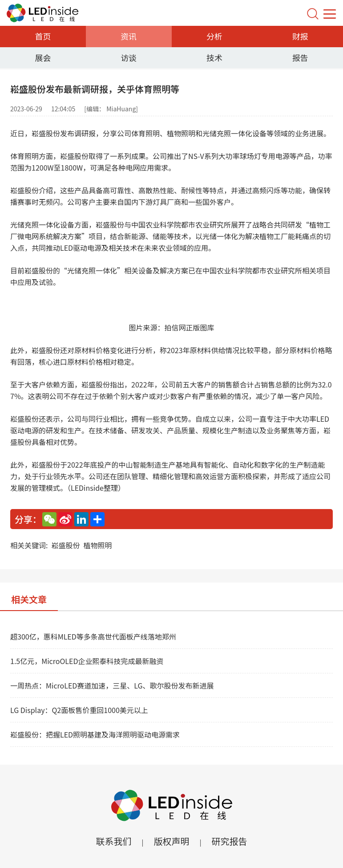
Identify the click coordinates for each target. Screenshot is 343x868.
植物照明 (97, 545)
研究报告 (230, 841)
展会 (43, 57)
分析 (214, 36)
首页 (43, 36)
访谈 (129, 57)
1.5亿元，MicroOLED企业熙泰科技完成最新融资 (87, 661)
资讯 (129, 36)
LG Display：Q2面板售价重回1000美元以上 (79, 710)
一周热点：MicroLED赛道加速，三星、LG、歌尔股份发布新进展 (112, 685)
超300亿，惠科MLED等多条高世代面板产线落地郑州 (93, 636)
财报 (300, 36)
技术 (214, 57)
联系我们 (113, 841)
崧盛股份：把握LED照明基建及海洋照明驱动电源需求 (95, 734)
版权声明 (172, 841)
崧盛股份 (65, 545)
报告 (300, 57)
